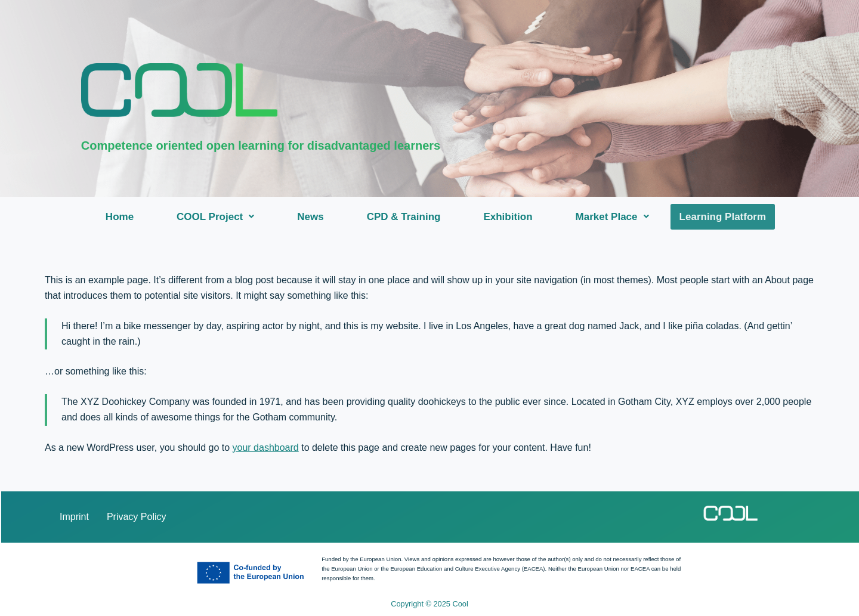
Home (121, 217)
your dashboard (266, 448)
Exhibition (509, 217)
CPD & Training (405, 217)
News (311, 217)
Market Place (614, 217)
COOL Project (217, 217)
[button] (217, 217)
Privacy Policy (137, 517)
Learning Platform (723, 217)
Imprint (74, 517)
